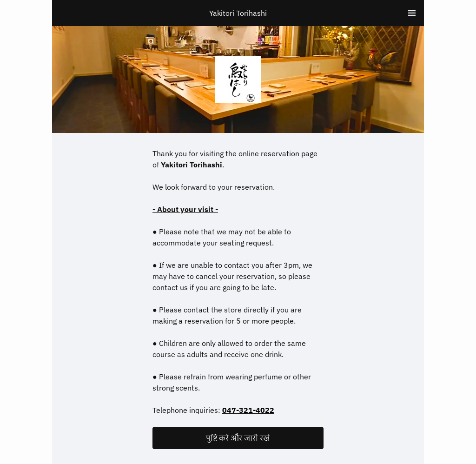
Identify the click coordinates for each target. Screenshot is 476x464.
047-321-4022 (248, 410)
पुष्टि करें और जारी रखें (238, 438)
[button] (238, 438)
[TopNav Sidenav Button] (412, 13)
